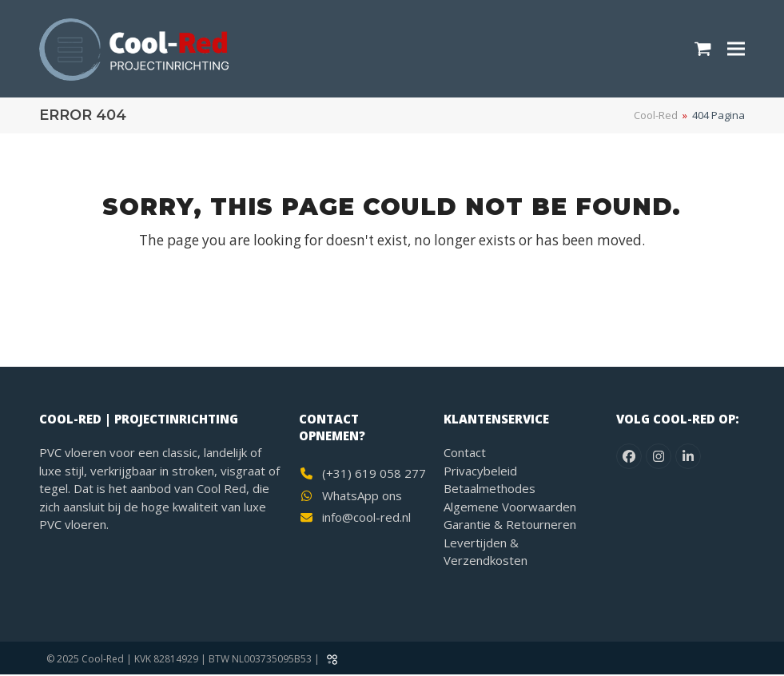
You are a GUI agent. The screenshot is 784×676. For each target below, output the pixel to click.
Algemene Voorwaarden (510, 507)
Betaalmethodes (490, 490)
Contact (465, 454)
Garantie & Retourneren (510, 526)
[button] (703, 49)
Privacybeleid (480, 471)
